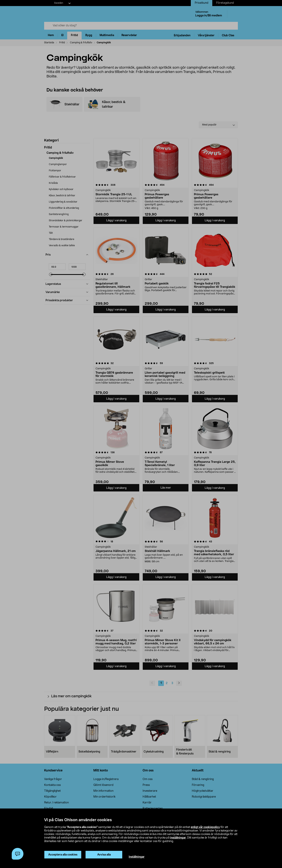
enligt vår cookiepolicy (205, 827)
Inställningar (137, 857)
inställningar (178, 838)
